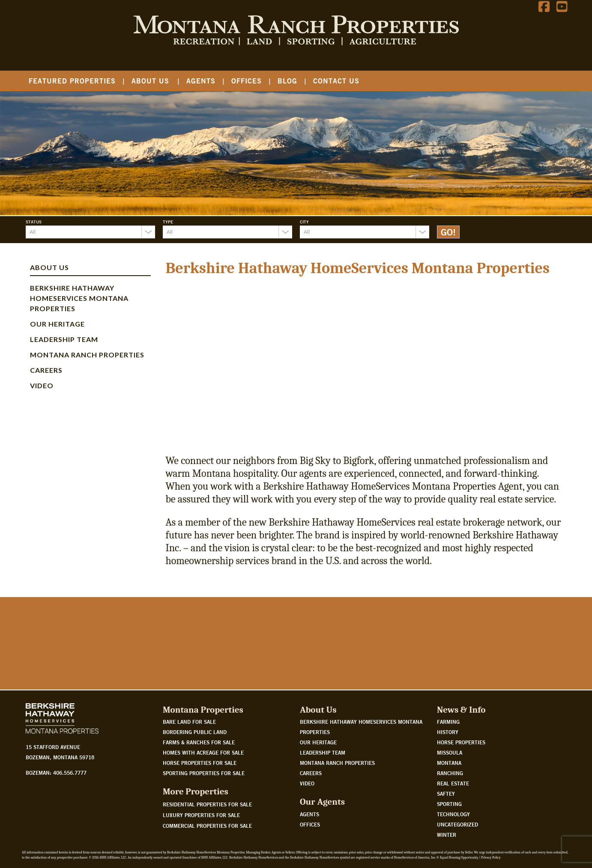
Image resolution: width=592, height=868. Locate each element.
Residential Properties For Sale (207, 804)
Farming (448, 722)
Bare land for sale (189, 722)
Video (42, 385)
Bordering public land (195, 732)
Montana (449, 763)
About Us (150, 81)
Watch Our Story (57, 658)
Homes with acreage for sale (203, 752)
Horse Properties (461, 742)
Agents (201, 81)
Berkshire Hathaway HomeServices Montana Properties (79, 298)
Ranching (450, 773)
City (304, 222)
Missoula (450, 752)
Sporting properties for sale (204, 773)
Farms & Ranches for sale (199, 742)
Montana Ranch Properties (87, 355)
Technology (453, 814)
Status (34, 222)
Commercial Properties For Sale (207, 826)
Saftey (446, 794)
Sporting (449, 804)
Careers (46, 370)
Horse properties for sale (200, 763)
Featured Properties (72, 81)
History (448, 732)
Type (168, 222)
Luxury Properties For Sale (201, 815)
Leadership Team (64, 339)
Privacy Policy (491, 858)
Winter (447, 835)
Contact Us (336, 81)
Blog (287, 81)
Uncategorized (457, 824)
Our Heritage (57, 324)
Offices (247, 81)
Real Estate (453, 783)
